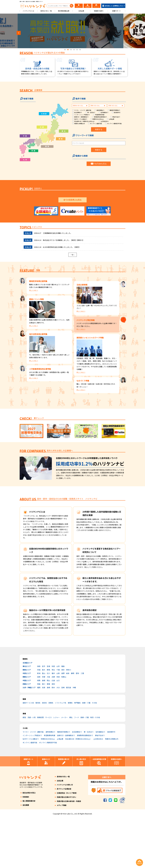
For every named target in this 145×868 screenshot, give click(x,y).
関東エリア (27, 720)
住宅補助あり (105, 112)
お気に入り (79, 6)
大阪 (48, 727)
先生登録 (88, 6)
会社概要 (26, 855)
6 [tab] (80, 50)
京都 (44, 727)
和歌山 (64, 727)
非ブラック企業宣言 (64, 839)
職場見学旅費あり (115, 110)
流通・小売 (32, 767)
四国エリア (27, 734)
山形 (58, 716)
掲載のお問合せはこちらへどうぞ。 (107, 832)
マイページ (96, 6)
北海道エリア (27, 713)
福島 (63, 716)
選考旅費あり (100, 110)
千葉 (58, 720)
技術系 (44, 753)
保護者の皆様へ (99, 11)
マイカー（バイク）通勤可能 (83, 110)
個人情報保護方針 (29, 851)
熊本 (53, 737)
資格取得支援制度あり (100, 117)
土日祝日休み (105, 121)
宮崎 (63, 737)
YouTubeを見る (99, 164)
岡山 (48, 730)
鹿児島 (69, 737)
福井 (53, 723)
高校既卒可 (117, 112)
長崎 (48, 737)
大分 (58, 737)
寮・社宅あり (91, 112)
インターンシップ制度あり (82, 115)
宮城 (48, 716)
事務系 (70, 753)
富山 (44, 723)
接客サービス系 (28, 753)
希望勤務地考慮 (100, 115)
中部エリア (27, 723)
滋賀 (39, 727)
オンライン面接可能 (96, 124)
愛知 (77, 723)
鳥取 (39, 730)
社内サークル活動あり (81, 119)
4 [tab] (74, 50)
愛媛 (48, 734)
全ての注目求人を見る (72, 250)
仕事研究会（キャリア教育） (67, 843)
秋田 (53, 716)
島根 (44, 730)
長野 (63, 723)
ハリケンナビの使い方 (65, 835)
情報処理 (40, 767)
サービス (48, 767)
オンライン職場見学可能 (114, 124)
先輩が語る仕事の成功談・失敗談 (69, 851)
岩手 (44, 716)
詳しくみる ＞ (34, 340)
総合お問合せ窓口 (29, 843)
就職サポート (117, 11)
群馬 (48, 720)
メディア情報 (62, 855)
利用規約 (26, 847)
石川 (48, 723)
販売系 (38, 753)
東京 (63, 720)
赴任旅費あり (78, 112)
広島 (53, 730)
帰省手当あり (116, 117)
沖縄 (74, 737)
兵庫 (53, 727)
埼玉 (53, 720)
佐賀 (44, 737)
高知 (53, 734)
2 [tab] (68, 50)
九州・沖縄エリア (29, 737)
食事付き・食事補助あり (81, 117)
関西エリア (27, 727)
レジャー (56, 767)
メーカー (64, 767)
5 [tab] (77, 50)
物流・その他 (95, 767)
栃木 (44, 720)
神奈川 (69, 720)
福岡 (39, 737)
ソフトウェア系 (61, 753)
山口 (58, 730)
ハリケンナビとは (28, 11)
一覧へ (73, 305)
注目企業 (81, 11)
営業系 (51, 753)
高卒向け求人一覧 (46, 11)
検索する (99, 129)
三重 (82, 723)
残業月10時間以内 (79, 124)
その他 (94, 753)
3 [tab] (71, 50)
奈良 (58, 727)
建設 (24, 767)
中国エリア (27, 730)
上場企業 (112, 119)
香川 (44, 734)
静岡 (73, 723)
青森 (39, 716)
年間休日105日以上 (98, 119)
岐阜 (68, 723)
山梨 (58, 723)
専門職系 (77, 753)
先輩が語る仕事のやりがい (66, 847)
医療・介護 (86, 753)
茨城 (39, 720)
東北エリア (27, 716)
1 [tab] (65, 50)
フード (77, 767)
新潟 (39, 723)
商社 (71, 767)
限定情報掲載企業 (64, 11)
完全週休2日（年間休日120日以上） (85, 121)
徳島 (39, 734)
